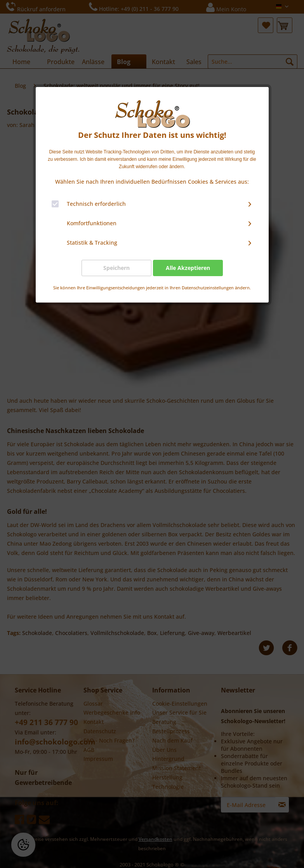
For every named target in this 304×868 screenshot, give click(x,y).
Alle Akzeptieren (188, 268)
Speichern (116, 268)
